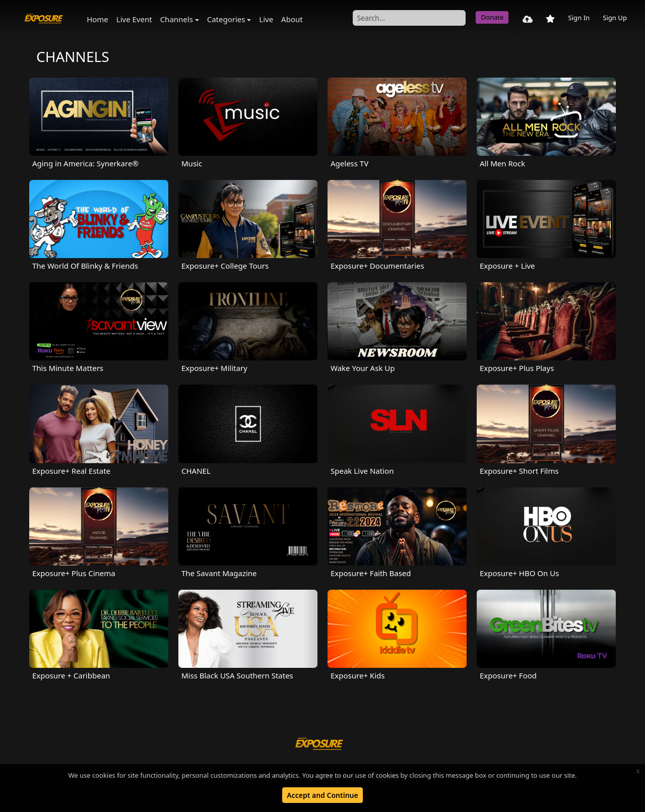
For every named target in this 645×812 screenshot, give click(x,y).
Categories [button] (226, 19)
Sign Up (615, 18)
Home (98, 19)
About (292, 19)
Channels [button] (177, 19)
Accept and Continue (322, 795)
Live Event (134, 19)
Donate (492, 17)
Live (266, 19)
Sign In (579, 18)
